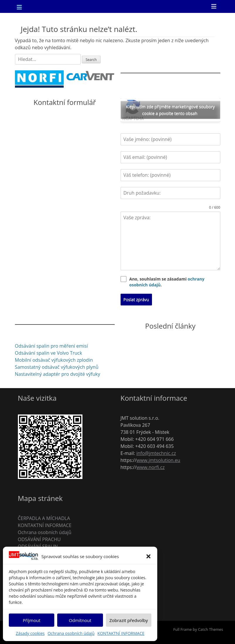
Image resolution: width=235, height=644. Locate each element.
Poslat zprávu (136, 299)
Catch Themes (211, 629)
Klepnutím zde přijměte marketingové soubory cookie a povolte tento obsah (170, 110)
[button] (148, 556)
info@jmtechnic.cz (156, 453)
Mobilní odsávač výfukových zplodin (54, 360)
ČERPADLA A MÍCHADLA (44, 518)
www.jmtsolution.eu (158, 460)
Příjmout (32, 620)
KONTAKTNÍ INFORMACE (121, 633)
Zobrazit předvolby (129, 620)
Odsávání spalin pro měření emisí (51, 346)
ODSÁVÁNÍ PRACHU (39, 539)
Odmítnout (80, 620)
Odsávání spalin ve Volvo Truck (49, 353)
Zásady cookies (30, 633)
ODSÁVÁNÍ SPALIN (38, 546)
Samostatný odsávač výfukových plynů (57, 367)
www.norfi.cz (151, 467)
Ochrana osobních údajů (71, 633)
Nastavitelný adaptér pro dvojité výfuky (58, 374)
